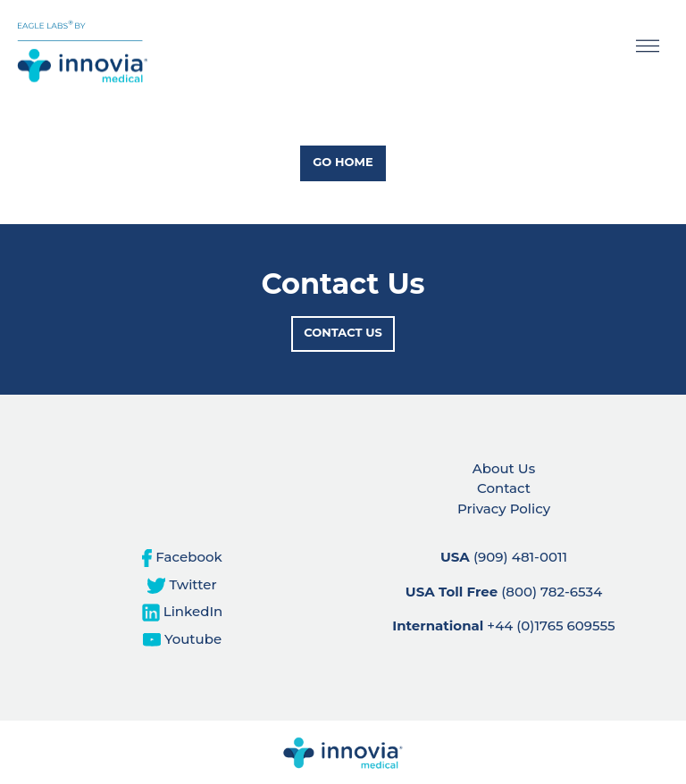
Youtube (182, 639)
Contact (504, 488)
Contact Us (343, 332)
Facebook (182, 557)
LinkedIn (183, 611)
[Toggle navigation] (648, 49)
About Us (504, 468)
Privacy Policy (504, 509)
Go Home (343, 162)
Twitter (182, 584)
